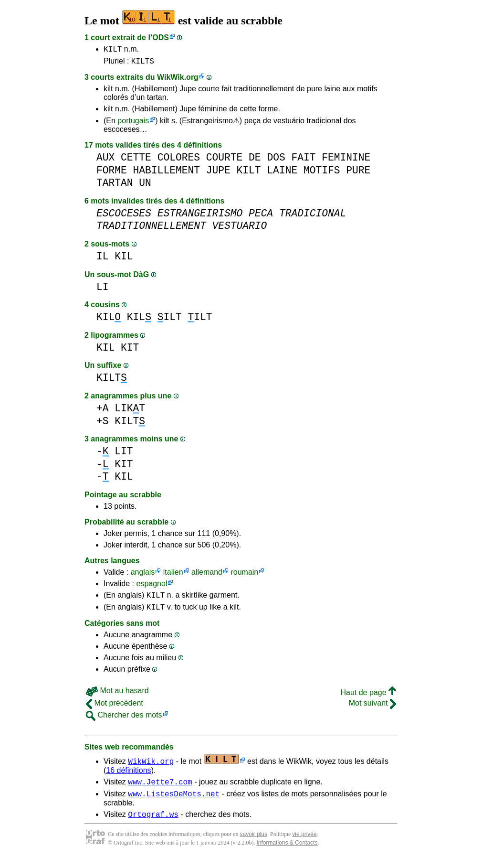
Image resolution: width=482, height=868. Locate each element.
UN (145, 186)
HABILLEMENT (167, 173)
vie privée (304, 844)
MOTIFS (322, 173)
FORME (112, 173)
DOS (276, 160)
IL (103, 259)
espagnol (152, 586)
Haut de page (368, 698)
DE (255, 160)
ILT (170, 320)
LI (103, 290)
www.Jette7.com (160, 789)
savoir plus (254, 844)
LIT (124, 454)
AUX (105, 160)
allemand (207, 575)
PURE (358, 173)
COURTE (225, 160)
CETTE (136, 160)
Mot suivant (372, 709)
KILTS (143, 64)
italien (173, 575)
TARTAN (115, 186)
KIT (130, 350)
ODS (161, 38)
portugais (133, 123)
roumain (244, 575)
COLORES (179, 160)
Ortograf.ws (153, 824)
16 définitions (128, 776)
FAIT (303, 160)
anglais (143, 575)
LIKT (130, 411)
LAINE (282, 173)
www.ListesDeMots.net (174, 802)
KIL (124, 259)
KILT (113, 50)
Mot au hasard (117, 696)
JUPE (218, 173)
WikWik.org (178, 80)
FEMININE (346, 160)
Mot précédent (115, 709)
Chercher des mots (124, 721)
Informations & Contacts (287, 853)
